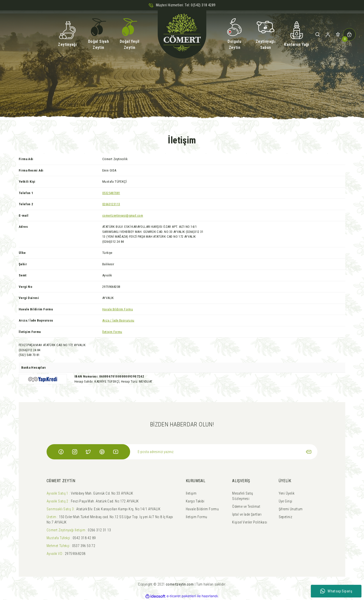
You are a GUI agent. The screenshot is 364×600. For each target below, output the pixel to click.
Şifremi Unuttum (291, 509)
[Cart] (349, 34)
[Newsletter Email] (224, 452)
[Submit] (309, 452)
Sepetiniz (286, 517)
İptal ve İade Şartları (247, 514)
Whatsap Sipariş (336, 591)
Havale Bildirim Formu (118, 309)
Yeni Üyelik (287, 493)
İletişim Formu (112, 332)
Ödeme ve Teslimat (246, 507)
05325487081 (111, 193)
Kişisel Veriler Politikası (250, 522)
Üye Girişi (286, 501)
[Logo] (182, 34)
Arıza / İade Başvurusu (118, 320)
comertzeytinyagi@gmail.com (123, 215)
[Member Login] (328, 34)
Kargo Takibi (195, 501)
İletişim (191, 493)
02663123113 (111, 204)
